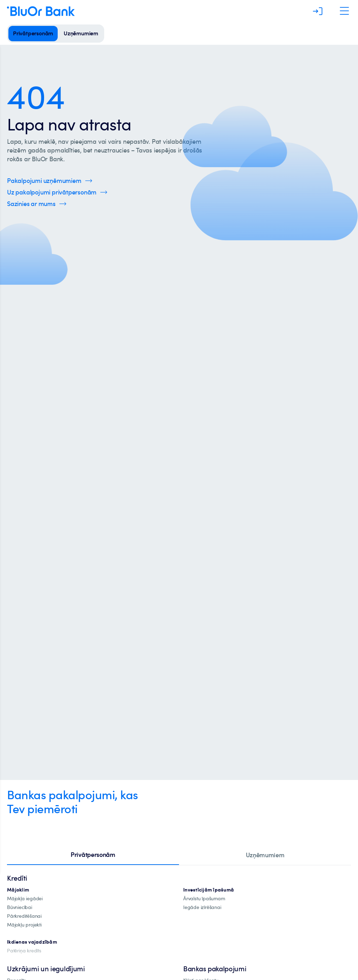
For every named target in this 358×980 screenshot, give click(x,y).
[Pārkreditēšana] (24, 916)
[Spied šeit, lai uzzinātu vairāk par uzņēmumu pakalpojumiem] (50, 181)
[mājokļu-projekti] (24, 925)
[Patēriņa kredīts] (24, 951)
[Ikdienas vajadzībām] (32, 942)
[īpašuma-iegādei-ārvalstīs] (204, 899)
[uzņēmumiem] (81, 34)
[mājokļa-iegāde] (25, 899)
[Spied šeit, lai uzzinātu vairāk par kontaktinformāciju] (37, 204)
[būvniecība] (20, 907)
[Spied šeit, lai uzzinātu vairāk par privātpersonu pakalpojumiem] (57, 192)
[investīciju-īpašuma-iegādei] (202, 907)
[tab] (93, 855)
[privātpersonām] (33, 34)
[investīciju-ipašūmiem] (209, 890)
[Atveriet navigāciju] (344, 11)
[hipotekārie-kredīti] (18, 890)
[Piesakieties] (318, 11)
